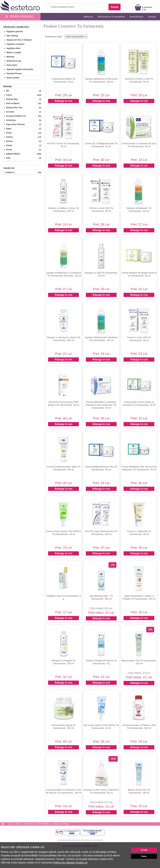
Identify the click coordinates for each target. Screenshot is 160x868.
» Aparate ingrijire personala (17, 69)
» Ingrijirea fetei (11, 48)
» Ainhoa (7, 137)
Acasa (10, 824)
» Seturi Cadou (11, 78)
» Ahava (7, 133)
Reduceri (88, 17)
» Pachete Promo (12, 73)
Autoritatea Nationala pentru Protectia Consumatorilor (80, 840)
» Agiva (7, 129)
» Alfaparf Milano (11, 154)
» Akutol (7, 145)
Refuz (144, 856)
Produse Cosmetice (16, 27)
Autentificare (137, 17)
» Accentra (8, 112)
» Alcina (7, 150)
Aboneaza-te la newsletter (111, 17)
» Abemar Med (10, 99)
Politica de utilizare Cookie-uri (70, 863)
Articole (18, 824)
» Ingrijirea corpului (13, 44)
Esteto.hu (56, 824)
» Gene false (9, 65)
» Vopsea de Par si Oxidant (17, 40)
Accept (144, 850)
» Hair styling (10, 36)
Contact (152, 17)
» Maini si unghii (11, 52)
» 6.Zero (7, 95)
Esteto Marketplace (43, 824)
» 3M (5, 91)
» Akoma (7, 141)
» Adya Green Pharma (13, 124)
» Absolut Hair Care (12, 108)
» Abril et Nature (11, 103)
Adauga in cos (63, 101)
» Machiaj (8, 57)
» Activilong (9, 120)
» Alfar (6, 158)
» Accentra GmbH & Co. (14, 116)
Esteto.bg (65, 824)
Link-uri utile (29, 824)
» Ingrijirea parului (12, 31)
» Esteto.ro (8, 172)
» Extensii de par (12, 61)
